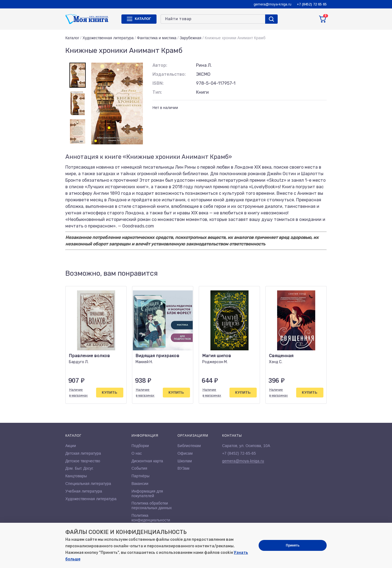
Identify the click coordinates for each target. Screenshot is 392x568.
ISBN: (158, 83)
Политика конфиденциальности (151, 518)
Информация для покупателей (147, 493)
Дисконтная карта (147, 461)
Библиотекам (189, 446)
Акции (71, 446)
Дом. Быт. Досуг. (79, 468)
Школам (185, 461)
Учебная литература (84, 491)
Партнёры (140, 476)
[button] (311, 274)
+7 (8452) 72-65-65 (239, 453)
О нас (137, 453)
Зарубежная (191, 38)
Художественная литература (108, 38)
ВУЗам (183, 468)
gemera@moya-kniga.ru (272, 4)
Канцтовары (76, 476)
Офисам (185, 453)
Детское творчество (83, 461)
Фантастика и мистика (157, 38)
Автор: (160, 65)
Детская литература (83, 453)
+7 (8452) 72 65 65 (312, 4)
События (139, 468)
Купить (110, 392)
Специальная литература (88, 484)
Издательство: (169, 74)
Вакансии (140, 484)
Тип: (157, 92)
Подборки (140, 446)
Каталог (72, 38)
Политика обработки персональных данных (152, 505)
